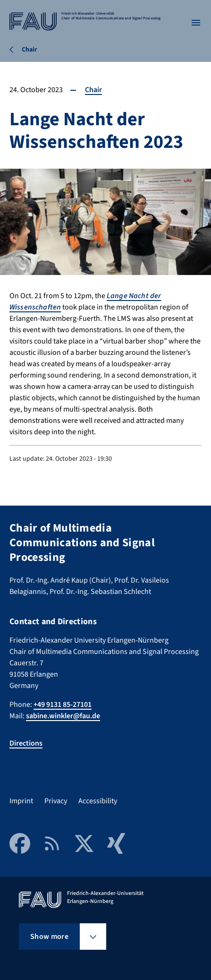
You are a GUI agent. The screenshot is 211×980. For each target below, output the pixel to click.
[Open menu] (196, 23)
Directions (26, 743)
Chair (93, 90)
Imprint (21, 801)
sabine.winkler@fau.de (63, 716)
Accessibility (98, 801)
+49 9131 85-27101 (63, 705)
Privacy (56, 801)
